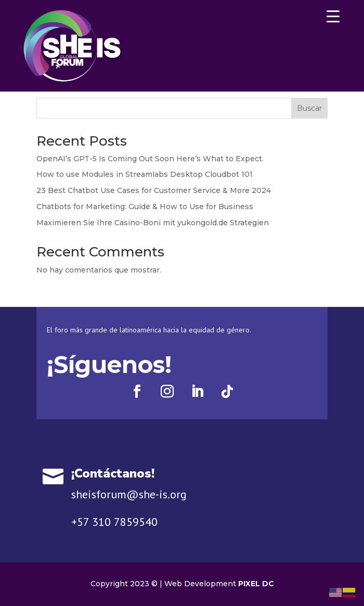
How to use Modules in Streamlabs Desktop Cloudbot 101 (145, 174)
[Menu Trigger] (333, 16)
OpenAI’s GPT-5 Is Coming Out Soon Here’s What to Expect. (150, 159)
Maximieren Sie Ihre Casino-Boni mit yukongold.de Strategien (153, 223)
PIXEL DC (256, 584)
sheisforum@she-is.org (129, 494)
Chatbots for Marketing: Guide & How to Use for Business (145, 207)
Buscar (309, 108)
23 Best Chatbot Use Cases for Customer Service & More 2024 (154, 190)
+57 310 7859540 (114, 522)
